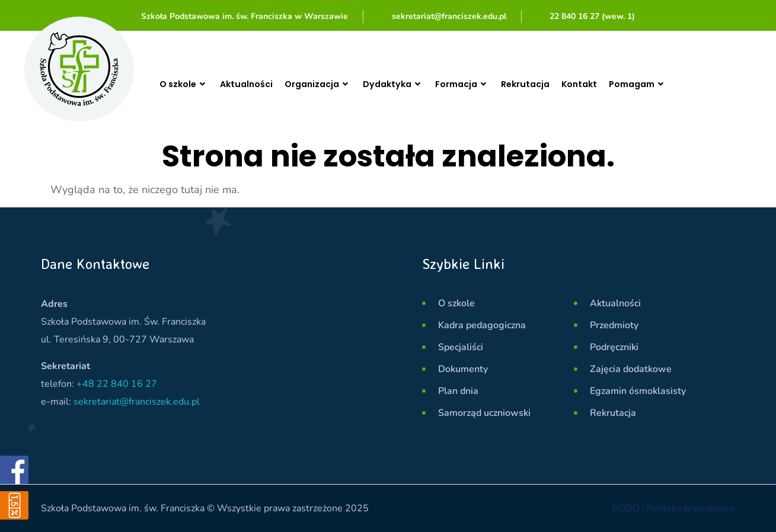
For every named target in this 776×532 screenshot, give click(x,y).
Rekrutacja (553, 84)
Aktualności (253, 84)
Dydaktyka (411, 84)
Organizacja (330, 84)
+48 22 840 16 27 (117, 384)
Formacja (485, 84)
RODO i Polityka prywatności (673, 508)
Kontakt (611, 84)
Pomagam (674, 84)
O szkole (186, 84)
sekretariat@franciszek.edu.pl (137, 402)
